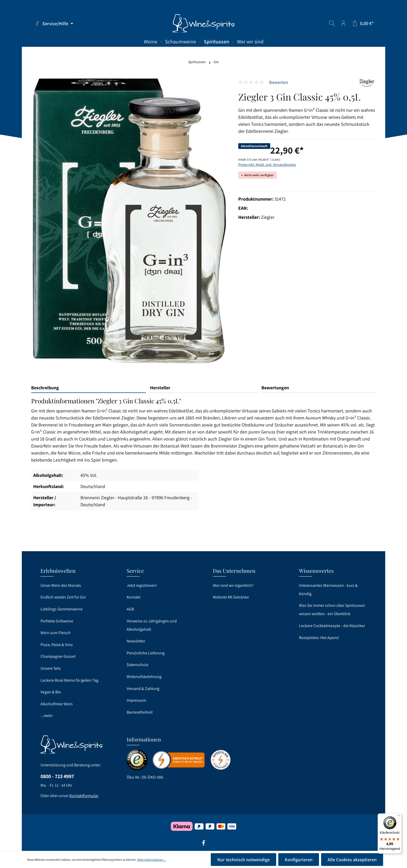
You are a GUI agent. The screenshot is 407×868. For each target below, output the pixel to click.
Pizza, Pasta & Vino (57, 645)
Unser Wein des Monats (61, 585)
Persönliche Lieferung (146, 653)
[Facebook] (203, 845)
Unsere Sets (51, 668)
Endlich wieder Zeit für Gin (63, 597)
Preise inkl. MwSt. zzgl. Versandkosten (267, 165)
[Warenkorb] (363, 23)
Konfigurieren (299, 860)
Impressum (136, 700)
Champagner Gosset (58, 656)
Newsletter (136, 641)
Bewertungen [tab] (275, 388)
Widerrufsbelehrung (144, 677)
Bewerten (279, 82)
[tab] (89, 388)
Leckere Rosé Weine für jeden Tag (69, 680)
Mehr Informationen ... (152, 860)
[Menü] (399, 817)
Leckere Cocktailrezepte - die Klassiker (332, 626)
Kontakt (134, 597)
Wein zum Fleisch (56, 633)
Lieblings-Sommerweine (62, 609)
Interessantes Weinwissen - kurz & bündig (328, 590)
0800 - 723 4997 (57, 776)
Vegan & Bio (51, 692)
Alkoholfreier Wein (57, 704)
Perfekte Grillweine (57, 621)
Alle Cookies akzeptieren (352, 860)
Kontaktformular (84, 796)
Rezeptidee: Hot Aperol (319, 638)
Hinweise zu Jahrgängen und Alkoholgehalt (152, 625)
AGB (130, 609)
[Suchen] (332, 23)
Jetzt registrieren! (142, 585)
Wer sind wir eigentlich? (233, 585)
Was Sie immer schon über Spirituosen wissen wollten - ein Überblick (332, 610)
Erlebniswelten (58, 571)
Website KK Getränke (231, 597)
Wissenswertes (316, 571)
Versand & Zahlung (143, 689)
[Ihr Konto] (343, 23)
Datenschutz (138, 665)
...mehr (47, 716)
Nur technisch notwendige (243, 860)
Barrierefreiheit (140, 712)
